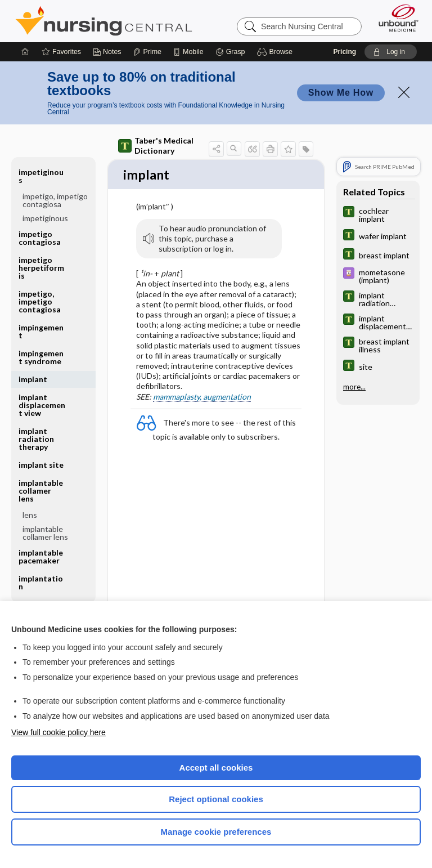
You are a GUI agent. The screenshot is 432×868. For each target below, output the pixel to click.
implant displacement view (42, 405)
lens (30, 515)
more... (354, 387)
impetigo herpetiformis (41, 268)
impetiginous (41, 176)
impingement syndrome (41, 357)
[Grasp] (230, 52)
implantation (41, 582)
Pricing (345, 52)
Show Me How (341, 93)
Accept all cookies (216, 768)
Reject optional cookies (216, 799)
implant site (41, 465)
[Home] (25, 52)
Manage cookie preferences (216, 832)
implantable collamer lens (41, 491)
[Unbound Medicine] (395, 18)
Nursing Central (104, 21)
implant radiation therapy (36, 439)
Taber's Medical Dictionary (156, 146)
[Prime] (147, 52)
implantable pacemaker (41, 556)
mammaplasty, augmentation (202, 397)
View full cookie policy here (58, 732)
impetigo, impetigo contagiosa (55, 200)
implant (33, 379)
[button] (276, 52)
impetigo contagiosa (40, 238)
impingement (41, 331)
